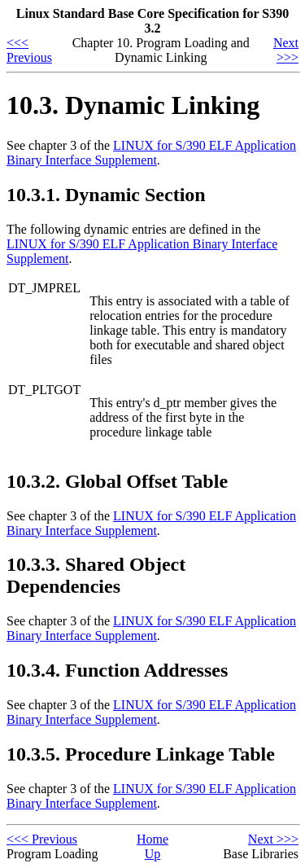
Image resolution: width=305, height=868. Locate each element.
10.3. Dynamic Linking (133, 105)
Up (153, 854)
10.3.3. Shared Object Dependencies (96, 575)
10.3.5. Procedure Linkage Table (141, 754)
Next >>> (286, 50)
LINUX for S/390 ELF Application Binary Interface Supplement (151, 153)
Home (152, 839)
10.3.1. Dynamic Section (106, 195)
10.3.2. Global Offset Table (117, 481)
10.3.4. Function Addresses (117, 670)
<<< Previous (29, 50)
